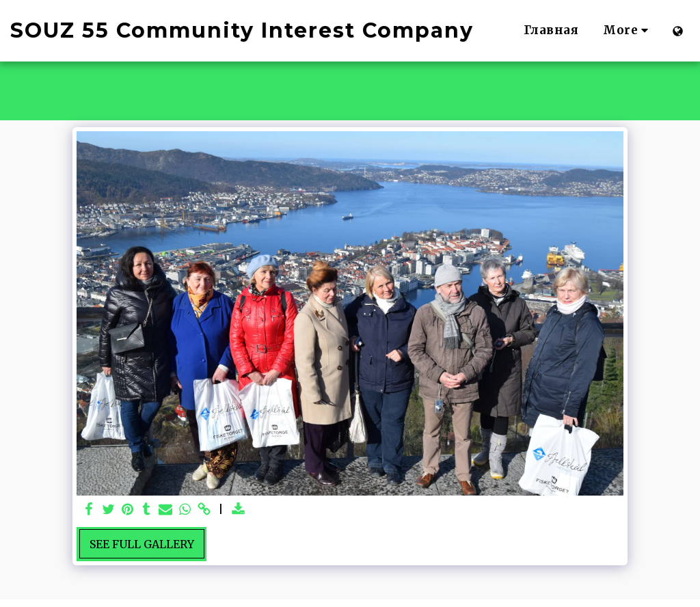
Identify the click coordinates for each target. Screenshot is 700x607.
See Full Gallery (142, 544)
